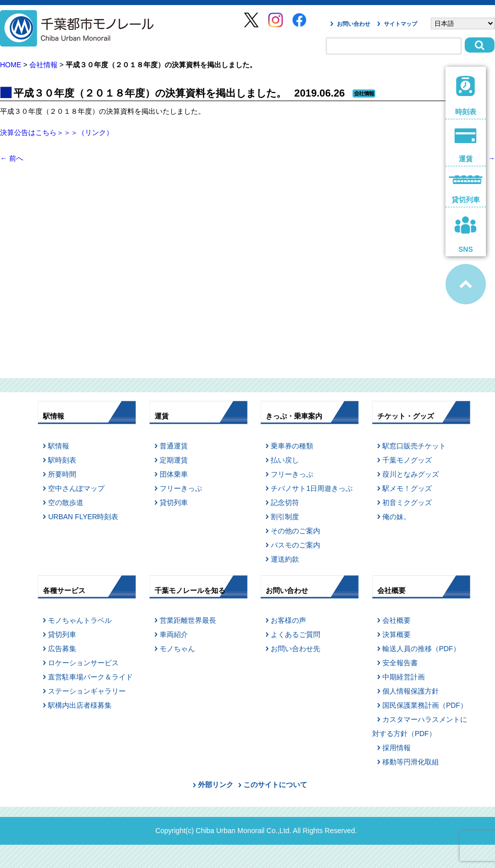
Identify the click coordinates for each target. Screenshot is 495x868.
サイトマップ (401, 24)
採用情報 (397, 748)
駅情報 (59, 446)
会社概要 (397, 620)
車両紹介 (174, 634)
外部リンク (216, 785)
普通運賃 (174, 446)
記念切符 (285, 502)
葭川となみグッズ (411, 474)
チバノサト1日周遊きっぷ (312, 488)
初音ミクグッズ (407, 502)
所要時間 (62, 474)
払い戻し (285, 460)
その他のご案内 (295, 531)
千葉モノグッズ (407, 460)
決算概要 (397, 634)
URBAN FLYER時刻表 (83, 517)
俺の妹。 (397, 517)
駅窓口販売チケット (414, 446)
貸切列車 (174, 502)
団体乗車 (174, 474)
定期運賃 (174, 460)
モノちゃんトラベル (80, 620)
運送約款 (285, 559)
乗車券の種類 (292, 446)
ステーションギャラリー (87, 691)
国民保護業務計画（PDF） (425, 705)
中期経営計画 (404, 677)
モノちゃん (177, 649)
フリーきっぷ (181, 488)
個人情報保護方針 (411, 691)
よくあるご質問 (295, 634)
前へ (12, 158)
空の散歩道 (66, 502)
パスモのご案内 (295, 545)
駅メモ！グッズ (407, 488)
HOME (11, 65)
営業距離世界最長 (188, 620)
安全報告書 (400, 663)
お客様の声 (288, 620)
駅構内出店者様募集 (80, 705)
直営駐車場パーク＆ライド (90, 677)
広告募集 (62, 649)
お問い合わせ (354, 24)
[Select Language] (463, 24)
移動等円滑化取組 (411, 762)
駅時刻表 (62, 460)
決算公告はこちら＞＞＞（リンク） (57, 132)
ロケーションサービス (83, 663)
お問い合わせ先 (295, 649)
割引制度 (285, 517)
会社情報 (43, 65)
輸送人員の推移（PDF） (421, 649)
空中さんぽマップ (76, 488)
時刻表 (466, 96)
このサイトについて (275, 785)
